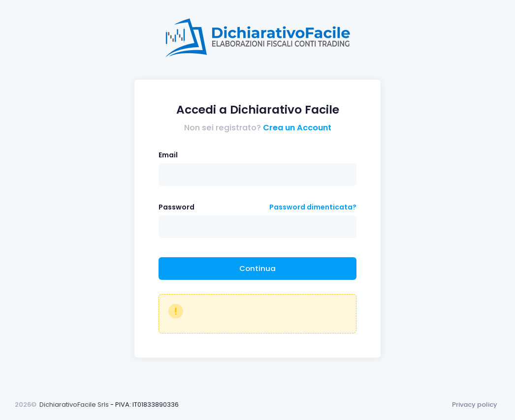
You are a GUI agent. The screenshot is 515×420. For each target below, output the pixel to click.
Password (177, 207)
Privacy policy (475, 405)
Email (168, 155)
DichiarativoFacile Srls (74, 405)
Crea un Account (297, 128)
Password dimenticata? (313, 207)
